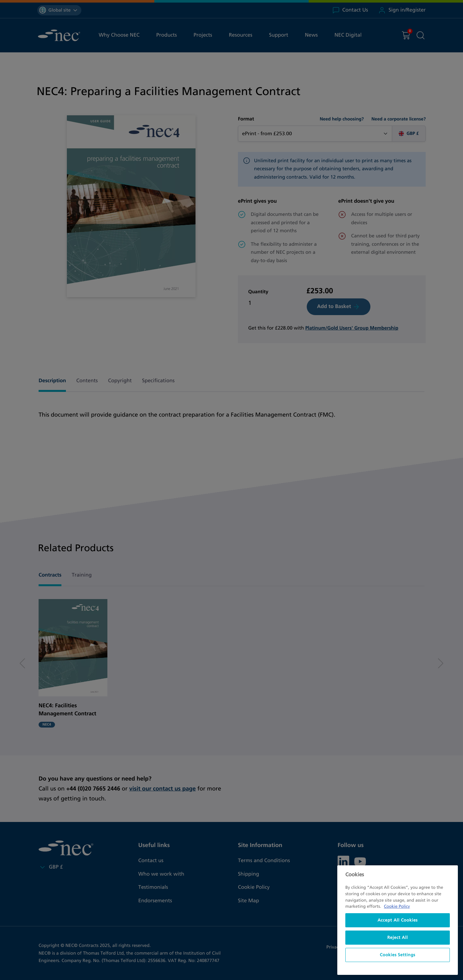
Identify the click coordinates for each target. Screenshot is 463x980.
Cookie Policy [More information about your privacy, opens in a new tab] (397, 906)
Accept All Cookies (398, 920)
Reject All (397, 938)
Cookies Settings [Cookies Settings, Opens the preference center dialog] (397, 955)
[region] (398, 920)
